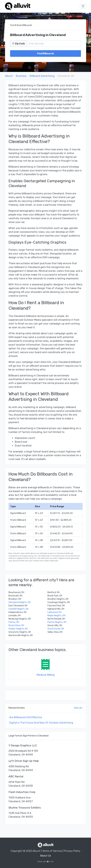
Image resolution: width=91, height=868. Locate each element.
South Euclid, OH (56, 629)
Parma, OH (14, 622)
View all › (78, 708)
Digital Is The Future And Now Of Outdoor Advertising (41, 723)
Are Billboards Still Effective (26, 717)
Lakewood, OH (54, 612)
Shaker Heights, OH (18, 629)
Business (21, 76)
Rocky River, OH (16, 625)
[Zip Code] (54, 44)
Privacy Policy (72, 851)
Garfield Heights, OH (18, 609)
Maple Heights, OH (56, 616)
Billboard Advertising (42, 76)
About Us (45, 856)
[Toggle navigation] (83, 6)
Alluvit (9, 76)
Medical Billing (45, 675)
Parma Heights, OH (57, 622)
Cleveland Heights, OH (19, 602)
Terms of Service (52, 851)
